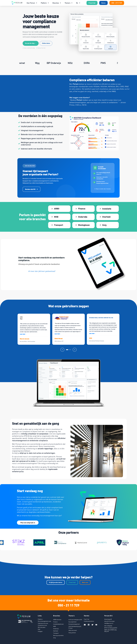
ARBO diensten (57, 619)
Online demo (46, 43)
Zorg (54, 637)
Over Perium (32, 3)
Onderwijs (56, 628)
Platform (45, 3)
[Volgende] (75, 349)
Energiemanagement (74, 624)
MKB (54, 626)
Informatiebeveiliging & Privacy (75, 627)
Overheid (56, 630)
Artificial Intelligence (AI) (75, 619)
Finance (55, 621)
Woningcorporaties (58, 635)
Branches (57, 3)
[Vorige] (62, 349)
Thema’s (69, 3)
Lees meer (23, 334)
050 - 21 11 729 (69, 605)
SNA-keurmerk (73, 630)
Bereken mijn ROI (31, 189)
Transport (56, 633)
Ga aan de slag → (31, 43)
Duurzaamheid (72, 621)
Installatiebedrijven (58, 624)
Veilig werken (72, 632)
